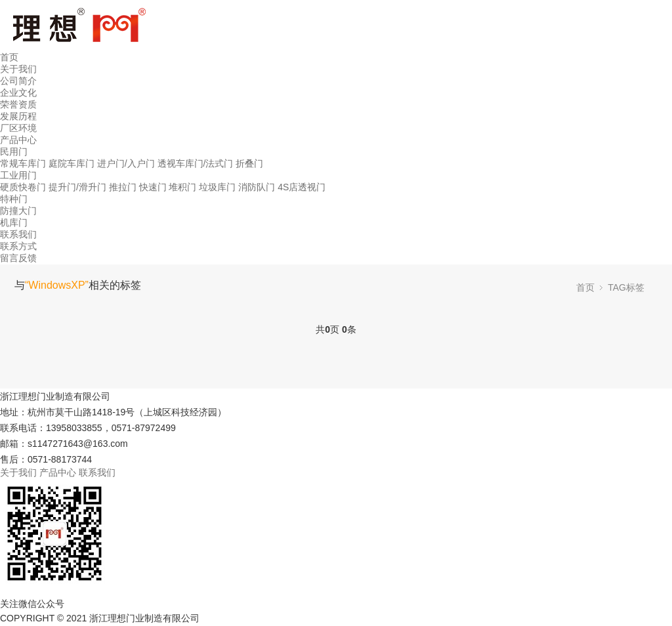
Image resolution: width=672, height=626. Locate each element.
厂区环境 (18, 128)
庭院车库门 (72, 163)
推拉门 (123, 187)
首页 (9, 57)
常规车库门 (23, 163)
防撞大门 (18, 211)
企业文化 (18, 93)
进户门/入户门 (126, 163)
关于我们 (18, 69)
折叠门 (249, 163)
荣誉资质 (18, 104)
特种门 (14, 199)
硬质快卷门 (23, 187)
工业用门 (18, 175)
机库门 (14, 222)
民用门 (14, 152)
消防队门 (257, 187)
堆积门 (182, 187)
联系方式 (18, 246)
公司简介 (18, 81)
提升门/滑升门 (77, 187)
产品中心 (18, 140)
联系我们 (18, 234)
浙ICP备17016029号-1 (251, 618)
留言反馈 (18, 258)
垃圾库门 (217, 187)
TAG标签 (626, 287)
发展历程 (18, 116)
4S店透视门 (302, 187)
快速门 (153, 187)
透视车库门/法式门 (196, 163)
